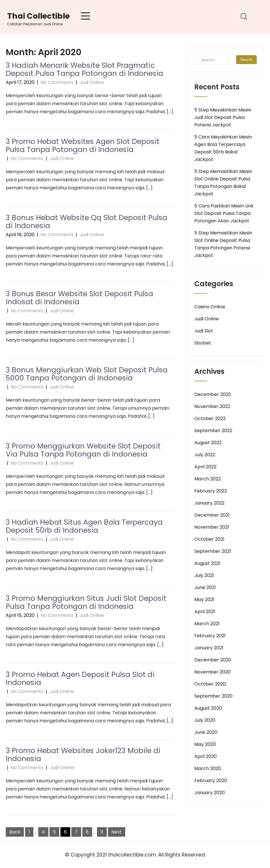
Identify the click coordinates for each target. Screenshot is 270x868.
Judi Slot (204, 331)
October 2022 (210, 418)
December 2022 (213, 394)
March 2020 (208, 768)
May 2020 (205, 744)
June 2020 (206, 732)
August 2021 (207, 563)
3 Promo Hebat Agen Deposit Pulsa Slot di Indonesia (80, 679)
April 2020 (206, 756)
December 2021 (212, 515)
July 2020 (205, 720)
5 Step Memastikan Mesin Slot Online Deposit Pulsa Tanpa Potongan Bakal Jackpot (223, 183)
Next (117, 832)
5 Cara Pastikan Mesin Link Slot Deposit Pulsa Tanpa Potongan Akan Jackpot (224, 213)
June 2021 (205, 587)
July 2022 (205, 455)
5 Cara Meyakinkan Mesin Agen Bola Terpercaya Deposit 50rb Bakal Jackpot (223, 148)
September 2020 (213, 696)
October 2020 (210, 684)
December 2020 (213, 660)
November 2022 (212, 406)
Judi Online (92, 82)
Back (15, 832)
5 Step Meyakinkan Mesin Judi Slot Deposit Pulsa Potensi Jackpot (223, 117)
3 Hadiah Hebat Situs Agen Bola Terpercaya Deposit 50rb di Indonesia (84, 526)
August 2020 (208, 708)
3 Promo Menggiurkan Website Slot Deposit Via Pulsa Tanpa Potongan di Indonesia (83, 450)
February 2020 (211, 781)
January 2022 (209, 503)
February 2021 (210, 636)
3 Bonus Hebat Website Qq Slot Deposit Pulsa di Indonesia (86, 222)
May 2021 (204, 599)
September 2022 (213, 431)
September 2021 (213, 551)
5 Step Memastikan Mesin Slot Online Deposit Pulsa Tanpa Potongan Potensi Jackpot (223, 244)
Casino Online (210, 307)
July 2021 (204, 575)
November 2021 (212, 527)
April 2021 (205, 612)
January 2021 (209, 648)
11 (102, 832)
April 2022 (205, 467)
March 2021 (207, 624)
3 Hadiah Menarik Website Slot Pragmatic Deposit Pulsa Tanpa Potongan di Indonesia (84, 69)
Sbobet (203, 343)
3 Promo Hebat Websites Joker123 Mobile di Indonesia (83, 755)
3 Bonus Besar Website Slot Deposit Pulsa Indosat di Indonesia (79, 298)
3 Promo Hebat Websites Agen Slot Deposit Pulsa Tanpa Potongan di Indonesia (83, 146)
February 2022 (211, 491)
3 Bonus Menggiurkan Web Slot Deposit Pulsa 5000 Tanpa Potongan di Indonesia (87, 374)
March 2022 (208, 479)
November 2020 (212, 672)
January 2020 (210, 793)
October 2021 (209, 539)
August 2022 (208, 443)
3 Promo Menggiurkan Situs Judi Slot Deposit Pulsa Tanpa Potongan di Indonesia (86, 602)
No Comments (57, 82)
